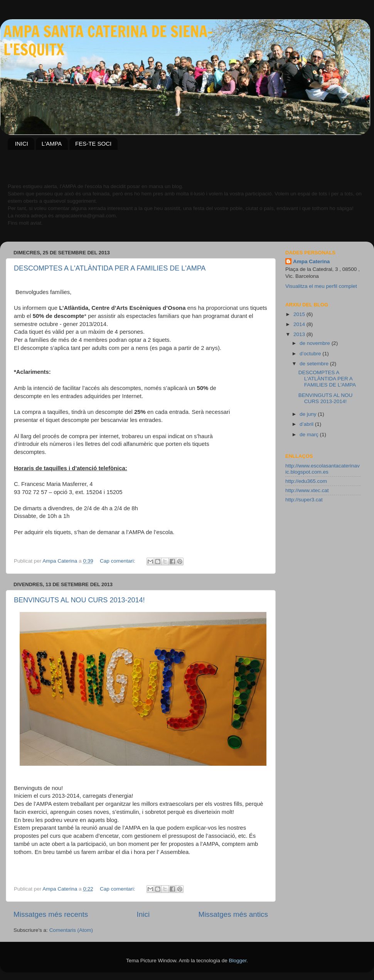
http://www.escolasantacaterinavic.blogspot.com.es (323, 469)
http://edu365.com (306, 481)
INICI (22, 144)
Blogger (238, 961)
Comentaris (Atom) (71, 930)
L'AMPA (52, 144)
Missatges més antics (233, 914)
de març (310, 435)
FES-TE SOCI (93, 144)
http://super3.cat (304, 500)
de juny (309, 414)
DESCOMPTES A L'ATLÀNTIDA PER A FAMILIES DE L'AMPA (110, 268)
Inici (143, 914)
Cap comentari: (118, 561)
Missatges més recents (51, 914)
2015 (300, 314)
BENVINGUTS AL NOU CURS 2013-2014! (79, 600)
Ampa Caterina (311, 261)
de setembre (315, 364)
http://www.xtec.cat (307, 490)
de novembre (316, 343)
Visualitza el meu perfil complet (321, 286)
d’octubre (311, 354)
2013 (300, 334)
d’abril (307, 424)
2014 (300, 324)
